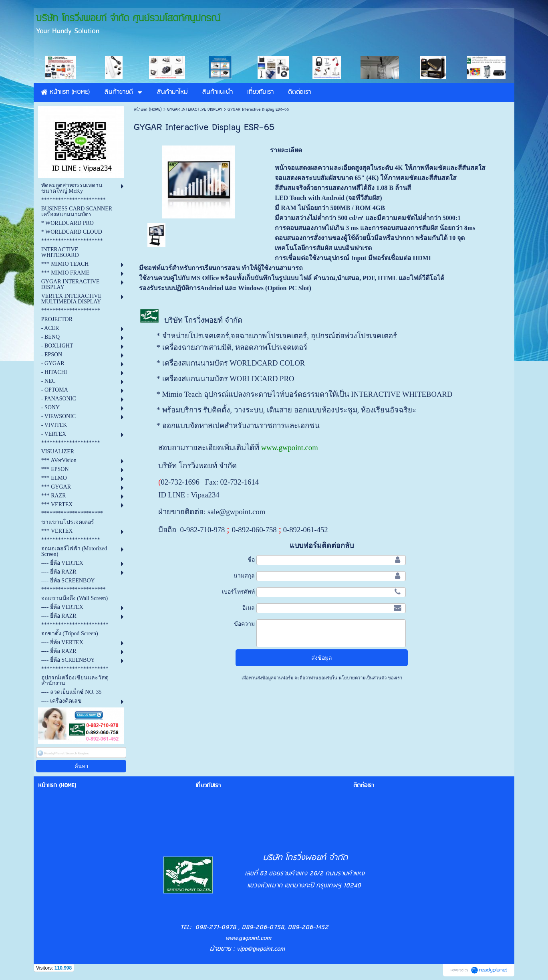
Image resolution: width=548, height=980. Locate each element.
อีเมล (249, 608)
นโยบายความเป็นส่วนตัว (363, 678)
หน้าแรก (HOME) (148, 109)
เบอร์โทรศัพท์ (238, 592)
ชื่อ (251, 560)
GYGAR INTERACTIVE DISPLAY (195, 109)
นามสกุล (244, 576)
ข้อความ (244, 624)
